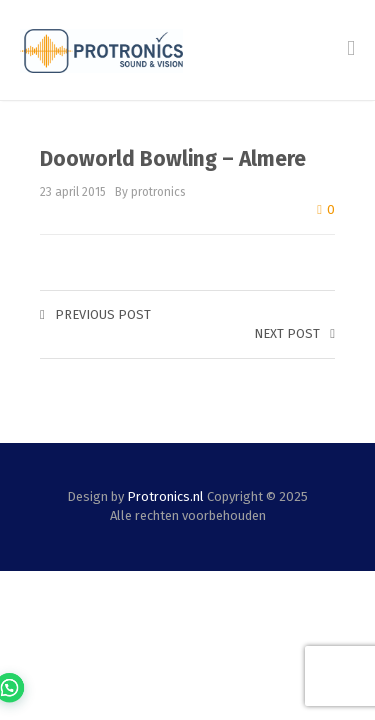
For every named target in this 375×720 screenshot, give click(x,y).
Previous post (95, 314)
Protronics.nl (165, 496)
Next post (294, 333)
